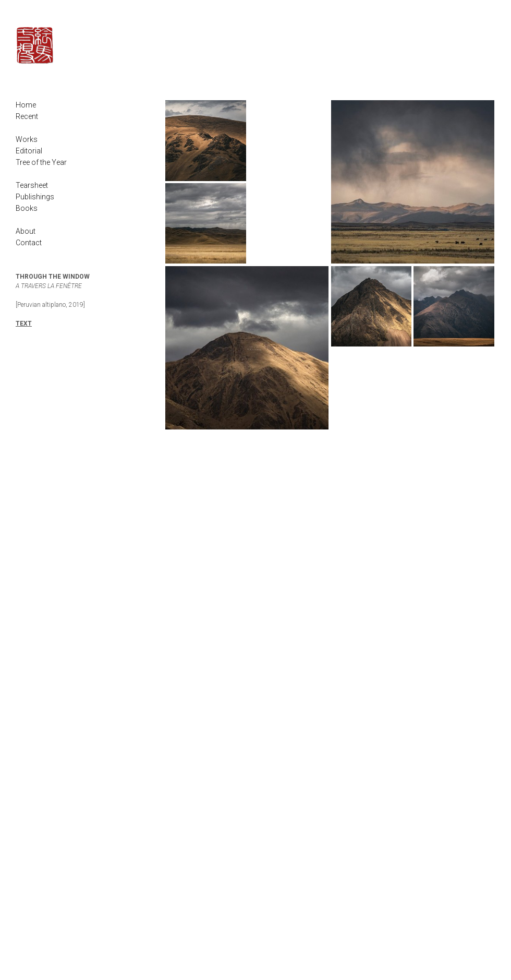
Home (26, 105)
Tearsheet (32, 185)
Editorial (29, 151)
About (26, 231)
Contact (29, 243)
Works (27, 139)
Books (27, 208)
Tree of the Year (41, 162)
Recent (27, 116)
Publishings (35, 197)
